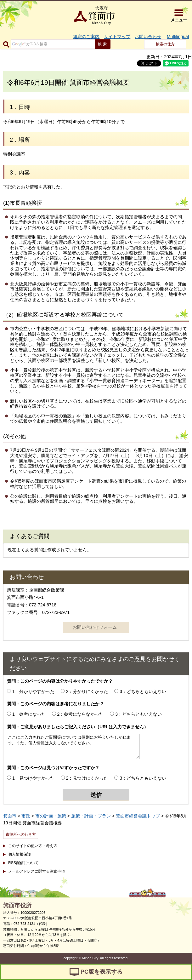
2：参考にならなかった (81, 714)
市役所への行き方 (21, 834)
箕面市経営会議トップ (138, 816)
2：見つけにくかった (87, 778)
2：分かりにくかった (87, 691)
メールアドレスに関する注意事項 (37, 871)
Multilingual (178, 37)
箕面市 (10, 816)
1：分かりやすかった (33, 691)
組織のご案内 (86, 37)
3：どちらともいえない (143, 691)
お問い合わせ (148, 37)
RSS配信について (23, 863)
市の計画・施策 (51, 816)
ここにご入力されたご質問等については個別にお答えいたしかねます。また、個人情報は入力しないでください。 (73, 746)
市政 (26, 816)
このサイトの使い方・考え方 (33, 846)
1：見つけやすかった (33, 778)
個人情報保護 (20, 854)
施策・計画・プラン (91, 816)
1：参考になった (29, 714)
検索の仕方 (165, 44)
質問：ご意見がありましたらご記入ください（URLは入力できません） (78, 727)
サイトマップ (117, 37)
